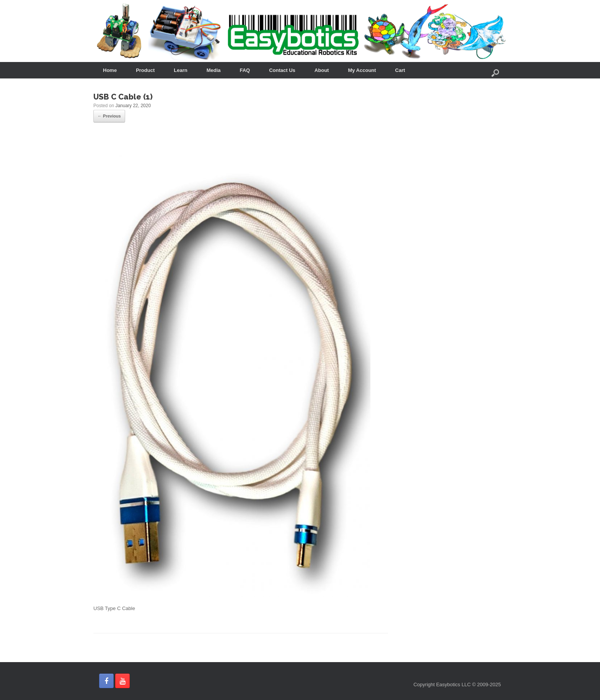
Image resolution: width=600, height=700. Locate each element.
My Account (362, 70)
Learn (180, 70)
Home (110, 70)
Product (145, 70)
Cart (400, 70)
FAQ (245, 70)
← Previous (109, 116)
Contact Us (282, 70)
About (322, 70)
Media (214, 70)
